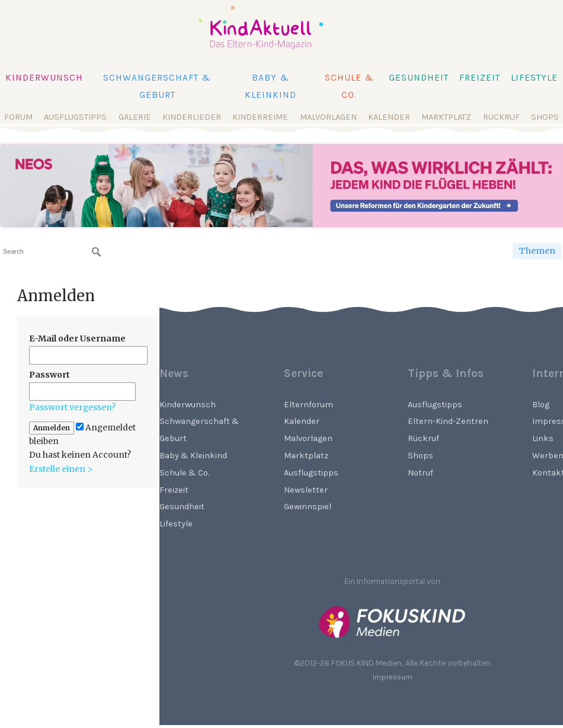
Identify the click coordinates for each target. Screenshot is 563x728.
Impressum (393, 677)
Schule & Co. (349, 86)
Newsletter (306, 490)
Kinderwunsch (44, 78)
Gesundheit (419, 78)
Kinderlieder (192, 117)
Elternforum (308, 405)
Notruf (420, 473)
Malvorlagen (328, 117)
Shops (545, 117)
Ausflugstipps (75, 117)
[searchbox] (52, 252)
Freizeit (480, 78)
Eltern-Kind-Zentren (448, 421)
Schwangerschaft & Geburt (157, 86)
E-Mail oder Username (77, 339)
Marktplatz (446, 117)
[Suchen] (97, 252)
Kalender (389, 117)
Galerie (135, 117)
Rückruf (501, 117)
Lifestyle (534, 78)
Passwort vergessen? (72, 407)
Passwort (49, 375)
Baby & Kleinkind (271, 86)
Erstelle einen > (61, 469)
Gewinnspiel (308, 507)
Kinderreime (260, 117)
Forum (18, 117)
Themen (537, 251)
